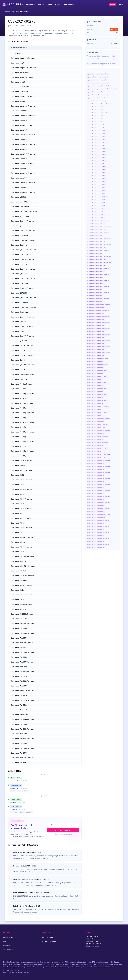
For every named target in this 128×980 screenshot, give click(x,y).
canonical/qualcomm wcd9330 (96, 469)
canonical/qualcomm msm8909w (97, 200)
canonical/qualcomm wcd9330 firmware (99, 466)
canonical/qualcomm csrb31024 (96, 128)
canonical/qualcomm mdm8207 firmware (99, 131)
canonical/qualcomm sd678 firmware (98, 400)
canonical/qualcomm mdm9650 (96, 194)
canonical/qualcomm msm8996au (97, 206)
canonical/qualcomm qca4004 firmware (98, 209)
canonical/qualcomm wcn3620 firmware (99, 508)
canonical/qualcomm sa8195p (96, 356)
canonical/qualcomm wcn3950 (96, 523)
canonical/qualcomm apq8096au (96, 116)
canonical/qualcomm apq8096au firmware (99, 113)
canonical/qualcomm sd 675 (95, 362)
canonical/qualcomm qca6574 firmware (98, 233)
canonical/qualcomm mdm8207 (96, 134)
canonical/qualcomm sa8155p (96, 350)
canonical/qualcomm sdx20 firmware (98, 436)
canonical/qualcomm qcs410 (95, 290)
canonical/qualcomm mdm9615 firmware (99, 173)
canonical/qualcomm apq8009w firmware (99, 107)
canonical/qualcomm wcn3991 (96, 547)
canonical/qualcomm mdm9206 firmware (99, 143)
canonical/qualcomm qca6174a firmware (99, 215)
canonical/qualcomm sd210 (95, 380)
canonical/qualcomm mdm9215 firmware (99, 155)
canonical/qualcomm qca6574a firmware (99, 239)
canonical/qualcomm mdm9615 (96, 176)
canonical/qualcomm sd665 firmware (98, 389)
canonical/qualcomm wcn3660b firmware (99, 514)
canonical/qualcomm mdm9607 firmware (99, 167)
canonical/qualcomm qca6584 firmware (98, 251)
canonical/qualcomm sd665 (95, 392)
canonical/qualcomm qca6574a (96, 242)
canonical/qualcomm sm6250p (96, 457)
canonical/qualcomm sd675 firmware (98, 395)
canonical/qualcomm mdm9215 (96, 158)
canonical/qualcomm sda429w (96, 421)
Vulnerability (9, 12)
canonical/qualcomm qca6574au (96, 248)
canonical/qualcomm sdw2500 (96, 433)
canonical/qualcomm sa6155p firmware (98, 329)
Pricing (58, 4)
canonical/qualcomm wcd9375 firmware (99, 490)
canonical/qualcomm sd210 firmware (98, 377)
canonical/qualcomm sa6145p (96, 320)
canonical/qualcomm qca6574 (96, 236)
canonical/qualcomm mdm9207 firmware (99, 149)
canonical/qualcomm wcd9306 (96, 463)
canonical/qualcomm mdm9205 (96, 140)
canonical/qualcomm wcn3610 (96, 505)
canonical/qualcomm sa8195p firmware (98, 353)
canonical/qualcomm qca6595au (96, 266)
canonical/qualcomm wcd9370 (96, 487)
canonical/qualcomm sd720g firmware (98, 406)
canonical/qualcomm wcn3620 (96, 511)
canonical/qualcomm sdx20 (95, 439)
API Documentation (49, 941)
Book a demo (69, 4)
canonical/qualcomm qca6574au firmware (99, 245)
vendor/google (102, 101)
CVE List (41, 4)
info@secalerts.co (93, 946)
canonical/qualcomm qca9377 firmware (98, 281)
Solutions (30, 4)
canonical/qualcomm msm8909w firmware (99, 197)
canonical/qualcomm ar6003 (95, 122)
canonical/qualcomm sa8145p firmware (98, 335)
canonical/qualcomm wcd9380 (96, 499)
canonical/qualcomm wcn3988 (96, 535)
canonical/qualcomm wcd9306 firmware (99, 460)
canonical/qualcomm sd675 (95, 398)
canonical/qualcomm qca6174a (96, 218)
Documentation (47, 937)
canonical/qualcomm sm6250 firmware (98, 448)
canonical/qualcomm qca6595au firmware (99, 263)
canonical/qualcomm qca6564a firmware (99, 221)
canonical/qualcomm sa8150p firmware (98, 341)
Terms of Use (8, 949)
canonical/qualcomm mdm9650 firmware (99, 191)
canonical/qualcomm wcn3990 (96, 541)
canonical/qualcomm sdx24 (95, 445)
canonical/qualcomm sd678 (95, 403)
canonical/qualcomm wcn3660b (96, 517)
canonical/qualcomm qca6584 (96, 254)
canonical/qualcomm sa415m (96, 314)
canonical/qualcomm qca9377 (96, 284)
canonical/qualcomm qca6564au (96, 230)
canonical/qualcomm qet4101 (96, 302)
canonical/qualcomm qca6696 (96, 272)
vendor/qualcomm (109, 104)
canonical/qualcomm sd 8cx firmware (98, 365)
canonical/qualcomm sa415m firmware (98, 311)
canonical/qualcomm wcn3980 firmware (99, 526)
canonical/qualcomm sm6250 (96, 451)
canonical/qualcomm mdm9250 (96, 164)
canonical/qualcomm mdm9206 (96, 146)
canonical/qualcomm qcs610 (95, 296)
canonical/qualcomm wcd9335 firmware (99, 472)
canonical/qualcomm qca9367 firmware (98, 275)
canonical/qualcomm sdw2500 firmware (99, 430)
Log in (121, 4)
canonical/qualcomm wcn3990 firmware (99, 538)
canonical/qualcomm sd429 (95, 386)
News (50, 4)
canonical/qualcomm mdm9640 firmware (99, 185)
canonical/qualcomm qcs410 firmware (98, 287)
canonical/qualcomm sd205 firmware (98, 371)
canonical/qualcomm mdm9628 (96, 182)
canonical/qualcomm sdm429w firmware (99, 424)
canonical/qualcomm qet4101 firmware (98, 299)
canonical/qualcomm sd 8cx (95, 368)
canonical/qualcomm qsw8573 (96, 308)
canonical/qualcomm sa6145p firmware (98, 317)
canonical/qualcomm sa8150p (96, 344)
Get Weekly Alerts (63, 830)
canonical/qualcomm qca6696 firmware (98, 269)
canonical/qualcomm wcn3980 (96, 529)
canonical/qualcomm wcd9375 (96, 493)
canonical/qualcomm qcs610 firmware (98, 293)
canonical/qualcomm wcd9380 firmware (99, 496)
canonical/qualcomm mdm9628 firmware (99, 179)
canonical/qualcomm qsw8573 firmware (99, 305)
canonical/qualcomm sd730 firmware (98, 412)
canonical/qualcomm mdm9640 (96, 188)
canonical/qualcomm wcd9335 (96, 475)
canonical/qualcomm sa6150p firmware (98, 323)
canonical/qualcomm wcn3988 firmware (99, 532)
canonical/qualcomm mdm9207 (96, 152)
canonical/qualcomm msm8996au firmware (100, 203)
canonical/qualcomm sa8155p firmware (98, 347)
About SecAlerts (9, 937)
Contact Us (7, 945)
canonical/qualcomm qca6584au (96, 260)
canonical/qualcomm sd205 (95, 374)
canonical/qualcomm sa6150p (96, 326)
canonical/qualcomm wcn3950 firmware (99, 520)
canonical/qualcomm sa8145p (96, 338)
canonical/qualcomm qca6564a (96, 224)
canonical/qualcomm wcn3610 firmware (99, 502)
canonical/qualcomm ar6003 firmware (98, 119)
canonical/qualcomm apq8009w (96, 110)
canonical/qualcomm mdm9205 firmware (99, 137)
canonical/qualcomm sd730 (95, 415)
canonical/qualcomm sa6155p (96, 332)
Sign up (112, 4)
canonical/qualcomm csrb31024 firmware (99, 125)
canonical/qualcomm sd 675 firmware (98, 359)
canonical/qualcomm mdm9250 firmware (99, 161)
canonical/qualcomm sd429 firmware (98, 383)
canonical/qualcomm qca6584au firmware (99, 257)
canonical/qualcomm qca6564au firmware (99, 227)
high (114, 30)
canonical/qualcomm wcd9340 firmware (99, 478)
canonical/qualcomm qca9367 (96, 278)
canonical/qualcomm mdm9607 (96, 170)
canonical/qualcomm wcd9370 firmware (99, 484)
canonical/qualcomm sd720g (95, 409)
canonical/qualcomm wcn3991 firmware (99, 544)
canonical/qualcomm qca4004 (96, 212)
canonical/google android (94, 104)
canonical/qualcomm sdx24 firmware (98, 442)
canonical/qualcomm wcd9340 (96, 481)
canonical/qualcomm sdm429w (96, 427)
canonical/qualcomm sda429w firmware (99, 418)
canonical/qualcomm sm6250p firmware (99, 454)
